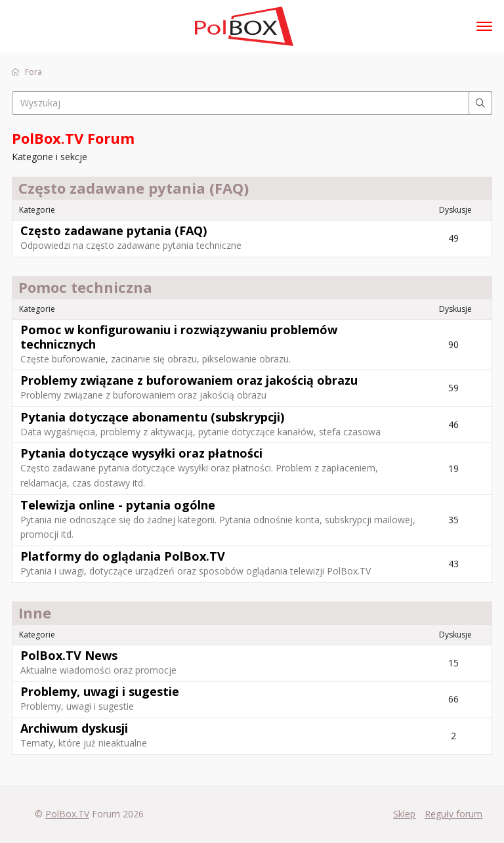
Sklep (404, 814)
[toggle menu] (484, 26)
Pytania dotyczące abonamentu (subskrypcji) (152, 417)
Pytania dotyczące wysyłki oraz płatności (141, 453)
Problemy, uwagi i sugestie (100, 691)
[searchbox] (252, 103)
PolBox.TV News (69, 655)
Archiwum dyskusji (74, 728)
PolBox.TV (67, 814)
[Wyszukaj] (480, 103)
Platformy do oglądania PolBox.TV (123, 556)
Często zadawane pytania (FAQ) (114, 230)
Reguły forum (453, 814)
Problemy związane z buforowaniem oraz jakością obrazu (189, 380)
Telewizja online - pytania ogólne (118, 505)
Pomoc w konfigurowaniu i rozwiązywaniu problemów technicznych (179, 337)
